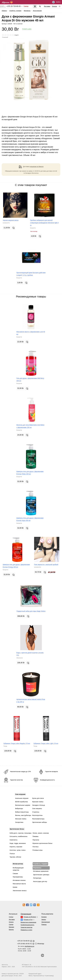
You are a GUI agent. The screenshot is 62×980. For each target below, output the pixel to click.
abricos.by (5, 965)
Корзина (44, 917)
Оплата (54, 6)
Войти (56, 2)
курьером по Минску (37, 167)
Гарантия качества (26, 927)
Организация (26, 914)
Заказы (44, 919)
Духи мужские (37, 11)
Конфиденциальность (27, 925)
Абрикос (4, 11)
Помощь (44, 925)
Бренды (11, 930)
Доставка (47, 6)
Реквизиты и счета (26, 930)
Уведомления (46, 922)
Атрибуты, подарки (15, 11)
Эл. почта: (26, 946)
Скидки (26, 6)
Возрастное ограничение (28, 922)
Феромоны (27, 11)
